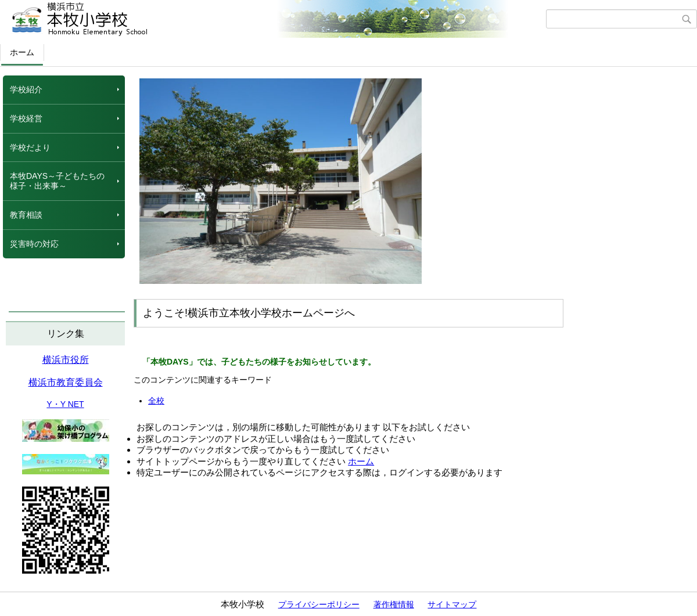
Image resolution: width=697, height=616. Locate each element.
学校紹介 (26, 89)
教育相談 (26, 215)
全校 (156, 401)
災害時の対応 (34, 244)
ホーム (22, 52)
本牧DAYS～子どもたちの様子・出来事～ (57, 181)
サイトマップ (452, 604)
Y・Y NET (65, 404)
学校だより (30, 147)
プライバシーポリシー (319, 604)
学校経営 (26, 118)
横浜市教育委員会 (66, 382)
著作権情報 (394, 604)
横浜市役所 (66, 360)
